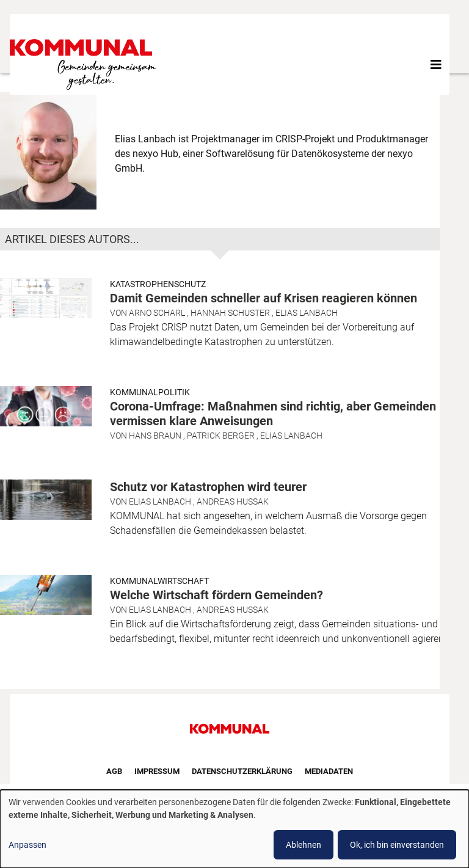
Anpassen (27, 845)
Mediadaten (329, 771)
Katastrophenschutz (158, 284)
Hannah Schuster (230, 313)
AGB (114, 771)
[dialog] (234, 829)
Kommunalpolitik (150, 392)
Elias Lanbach (307, 313)
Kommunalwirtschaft (159, 581)
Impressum (157, 771)
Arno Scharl (157, 313)
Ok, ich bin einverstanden (397, 845)
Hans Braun (155, 436)
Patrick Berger (221, 436)
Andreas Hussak (233, 501)
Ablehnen (304, 845)
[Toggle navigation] (436, 65)
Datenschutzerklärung (242, 771)
